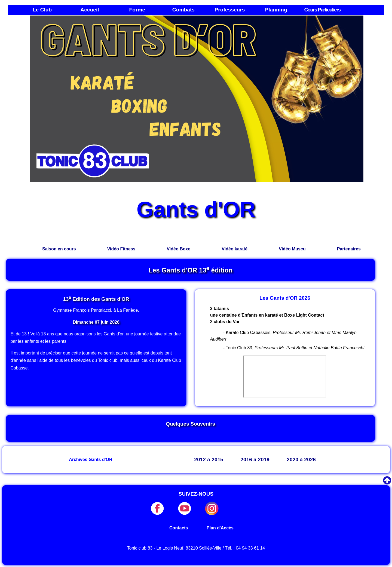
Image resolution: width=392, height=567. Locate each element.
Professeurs (230, 10)
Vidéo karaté (235, 249)
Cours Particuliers (322, 10)
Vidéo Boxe (178, 249)
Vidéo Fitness (121, 249)
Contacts (179, 528)
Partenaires (349, 249)
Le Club (42, 10)
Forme (137, 10)
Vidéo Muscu (292, 249)
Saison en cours (59, 249)
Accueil (90, 10)
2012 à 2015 (209, 460)
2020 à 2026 (301, 460)
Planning (276, 10)
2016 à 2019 (255, 460)
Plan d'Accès (220, 528)
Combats (183, 10)
